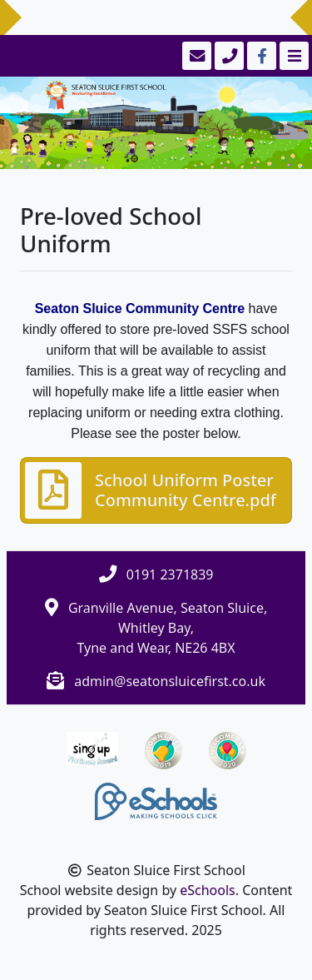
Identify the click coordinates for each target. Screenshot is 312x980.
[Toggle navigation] (292, 56)
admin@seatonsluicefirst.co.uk (170, 681)
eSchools (208, 890)
